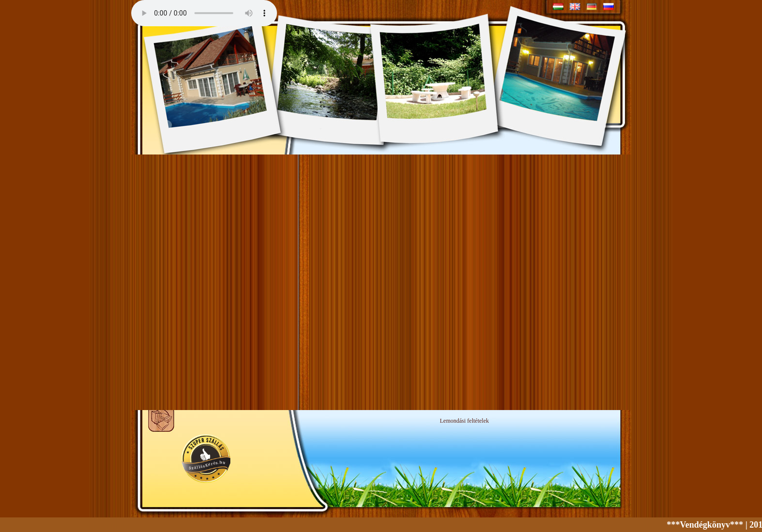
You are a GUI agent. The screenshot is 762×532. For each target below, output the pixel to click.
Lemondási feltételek (464, 421)
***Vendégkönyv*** (708, 525)
